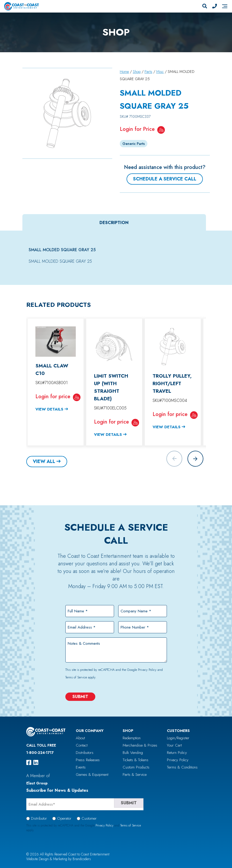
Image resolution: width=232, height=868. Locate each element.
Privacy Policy (147, 670)
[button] (195, 459)
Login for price (53, 396)
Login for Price (137, 129)
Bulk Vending (133, 753)
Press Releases (88, 760)
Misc (160, 72)
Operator (64, 818)
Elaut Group (37, 783)
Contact (82, 745)
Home (124, 72)
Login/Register (178, 738)
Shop (137, 72)
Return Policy (177, 753)
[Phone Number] (215, 6)
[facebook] (29, 763)
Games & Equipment (92, 775)
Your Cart (174, 745)
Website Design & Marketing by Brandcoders (59, 859)
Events (81, 767)
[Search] (205, 6)
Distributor (39, 818)
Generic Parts (134, 144)
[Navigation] (225, 6)
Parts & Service (135, 775)
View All (44, 461)
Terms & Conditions (182, 767)
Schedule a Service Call (165, 179)
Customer (89, 818)
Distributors (85, 753)
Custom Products (136, 767)
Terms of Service (76, 677)
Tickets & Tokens (136, 760)
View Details (49, 409)
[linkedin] (36, 763)
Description (114, 222)
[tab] (114, 222)
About (80, 738)
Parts (148, 72)
